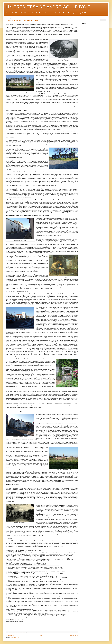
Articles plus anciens (74, 636)
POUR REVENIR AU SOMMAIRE (13, 624)
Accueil (42, 636)
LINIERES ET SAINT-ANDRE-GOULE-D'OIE (48, 7)
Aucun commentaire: (21, 632)
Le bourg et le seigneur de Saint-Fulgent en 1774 (23, 21)
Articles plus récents (10, 636)
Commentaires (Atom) (15, 638)
